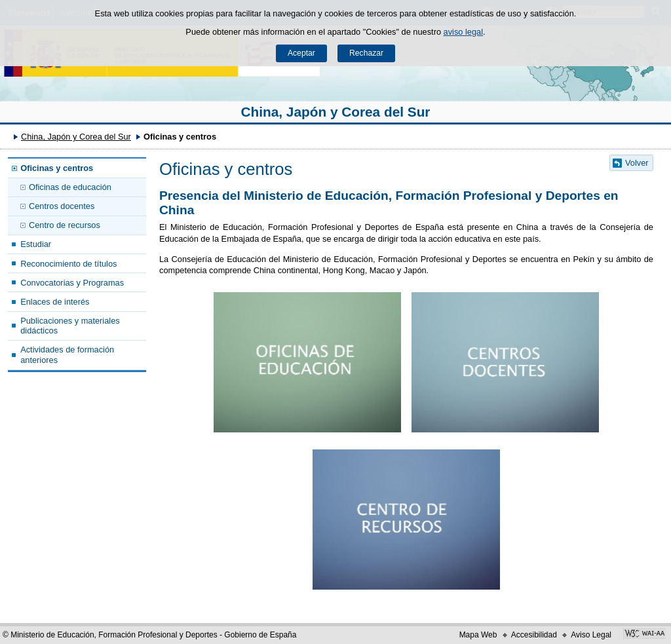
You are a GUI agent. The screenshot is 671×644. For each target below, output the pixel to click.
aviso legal (463, 32)
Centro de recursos (65, 225)
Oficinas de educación (70, 187)
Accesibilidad (534, 635)
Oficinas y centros (57, 168)
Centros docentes (62, 206)
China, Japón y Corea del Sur (336, 112)
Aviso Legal (591, 635)
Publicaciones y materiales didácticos (70, 326)
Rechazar (366, 53)
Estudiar (36, 244)
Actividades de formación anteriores (67, 354)
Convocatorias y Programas (72, 283)
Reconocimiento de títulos (68, 264)
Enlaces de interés (55, 302)
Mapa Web (478, 635)
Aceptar (301, 53)
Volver (637, 163)
